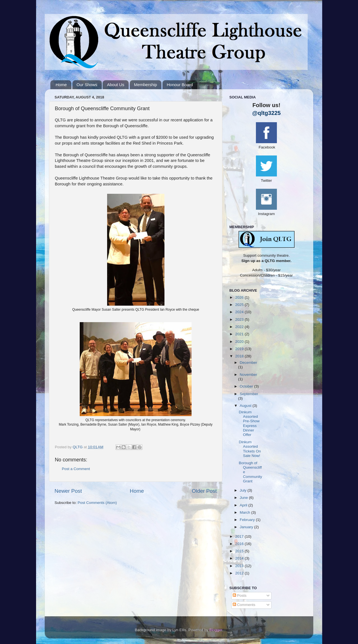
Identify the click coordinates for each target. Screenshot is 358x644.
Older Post (204, 491)
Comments (244, 605)
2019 (240, 349)
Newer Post (68, 491)
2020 (240, 342)
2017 (240, 536)
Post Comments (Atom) (97, 503)
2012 (240, 573)
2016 (240, 544)
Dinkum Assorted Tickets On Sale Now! (250, 449)
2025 (240, 305)
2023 (240, 319)
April (244, 505)
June (244, 498)
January (247, 527)
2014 (240, 558)
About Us (116, 85)
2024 (240, 312)
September (249, 394)
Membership (146, 85)
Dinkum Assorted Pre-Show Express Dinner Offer (249, 423)
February (248, 520)
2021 (240, 334)
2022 (240, 327)
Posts (240, 595)
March (245, 512)
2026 (240, 297)
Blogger (216, 630)
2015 (240, 551)
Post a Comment (76, 469)
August (246, 406)
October (247, 386)
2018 (240, 356)
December (248, 363)
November (248, 375)
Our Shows (87, 85)
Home (61, 85)
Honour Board (180, 85)
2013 (240, 566)
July (244, 490)
